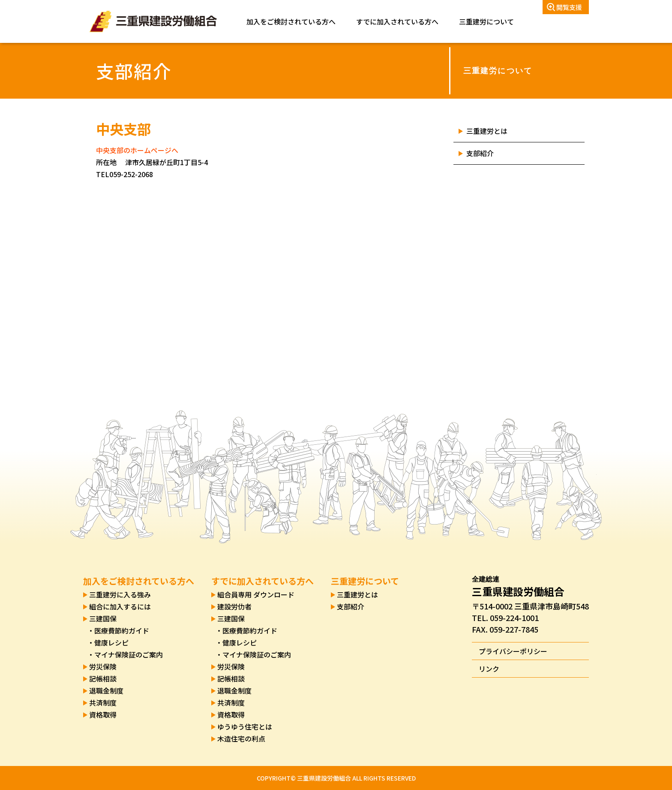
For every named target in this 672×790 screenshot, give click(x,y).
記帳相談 (103, 678)
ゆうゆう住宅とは (245, 727)
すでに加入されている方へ (397, 21)
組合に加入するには (120, 606)
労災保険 (103, 666)
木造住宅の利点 (241, 739)
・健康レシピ (108, 642)
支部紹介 (480, 153)
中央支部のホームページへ (137, 150)
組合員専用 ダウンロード (256, 594)
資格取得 (103, 715)
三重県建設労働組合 (153, 21)
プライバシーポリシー (513, 651)
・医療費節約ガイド (118, 630)
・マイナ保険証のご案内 (125, 654)
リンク (489, 669)
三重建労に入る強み (120, 594)
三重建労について (486, 21)
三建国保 (103, 618)
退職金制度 (106, 690)
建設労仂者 (234, 606)
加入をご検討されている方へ (291, 21)
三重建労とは (487, 131)
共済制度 (103, 703)
